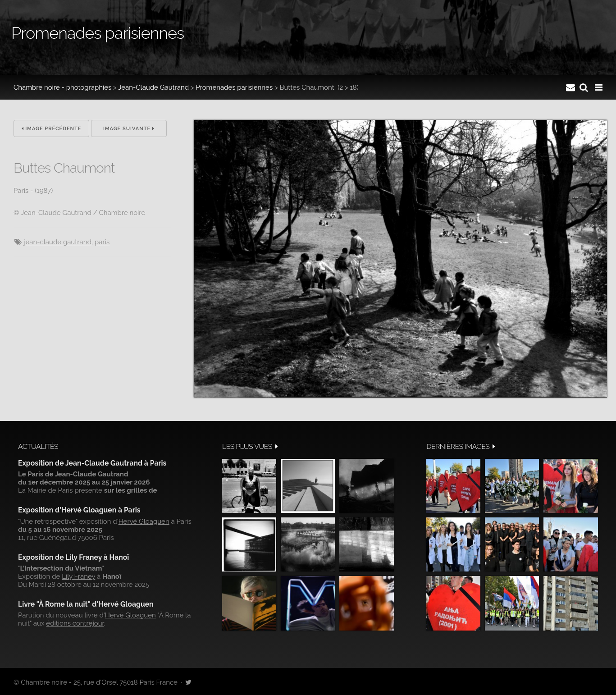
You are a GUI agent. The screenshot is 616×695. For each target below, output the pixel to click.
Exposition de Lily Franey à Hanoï (73, 557)
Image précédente (52, 129)
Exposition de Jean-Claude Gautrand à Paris (92, 463)
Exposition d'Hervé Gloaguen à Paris (79, 510)
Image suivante (129, 129)
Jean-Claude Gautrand (153, 87)
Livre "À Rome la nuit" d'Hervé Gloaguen (86, 604)
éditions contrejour (75, 623)
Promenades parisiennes (234, 87)
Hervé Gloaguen (144, 521)
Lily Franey (78, 576)
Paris (102, 242)
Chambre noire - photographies (62, 87)
